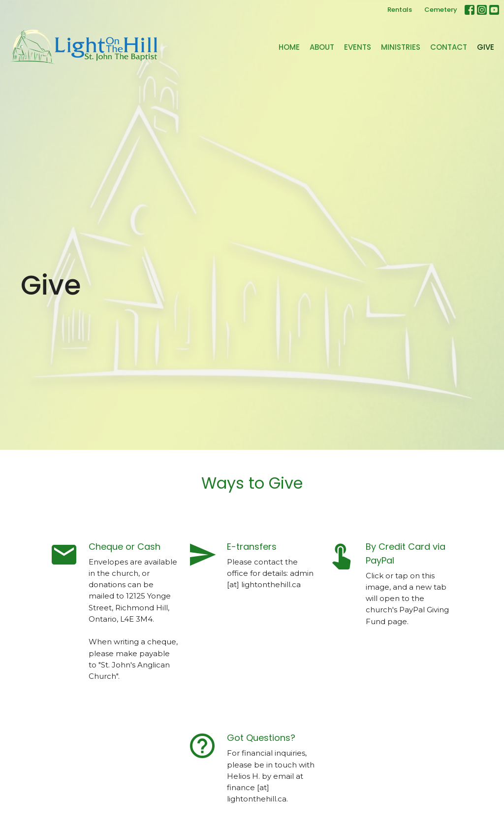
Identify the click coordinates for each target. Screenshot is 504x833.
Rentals (400, 10)
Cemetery (441, 10)
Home (289, 47)
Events (358, 47)
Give (486, 47)
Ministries (401, 47)
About (322, 47)
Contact (449, 47)
